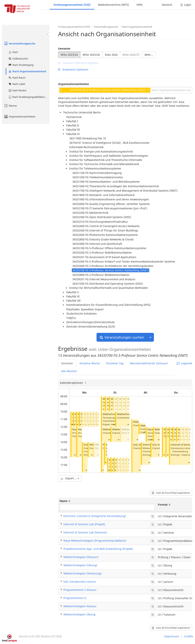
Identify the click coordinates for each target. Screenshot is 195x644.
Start (13, 52)
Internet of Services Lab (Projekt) (84, 524)
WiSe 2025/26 (91, 55)
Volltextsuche (18, 59)
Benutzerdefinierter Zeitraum (149, 363)
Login (186, 5)
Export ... (70, 478)
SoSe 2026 (111, 55)
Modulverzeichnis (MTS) (113, 5)
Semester (64, 49)
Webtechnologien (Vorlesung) (82, 573)
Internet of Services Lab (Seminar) (85, 532)
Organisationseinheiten (20, 116)
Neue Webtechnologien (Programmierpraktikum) (95, 541)
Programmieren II (75, 598)
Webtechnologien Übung (79, 614)
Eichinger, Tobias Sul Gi (182, 455)
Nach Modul (17, 90)
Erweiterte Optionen (73, 69)
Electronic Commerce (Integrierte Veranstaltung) (95, 516)
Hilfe (139, 5)
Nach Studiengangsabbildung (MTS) (29, 97)
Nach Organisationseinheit (27, 71)
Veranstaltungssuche (20, 43)
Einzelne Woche (90, 363)
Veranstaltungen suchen (122, 337)
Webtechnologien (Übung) (80, 565)
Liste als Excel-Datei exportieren (171, 493)
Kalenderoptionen (72, 383)
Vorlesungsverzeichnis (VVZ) (72, 5)
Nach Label (17, 84)
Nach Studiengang (21, 65)
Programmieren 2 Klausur (80, 590)
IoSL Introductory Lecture (80, 582)
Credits (189, 636)
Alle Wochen (69, 371)
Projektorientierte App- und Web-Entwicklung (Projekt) (98, 549)
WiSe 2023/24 (69, 55)
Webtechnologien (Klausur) (81, 557)
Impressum (172, 636)
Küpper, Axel (109, 424)
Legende (184, 363)
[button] (72, 424)
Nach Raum (17, 78)
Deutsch (167, 5)
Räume (10, 106)
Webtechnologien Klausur (80, 606)
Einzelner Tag (115, 363)
